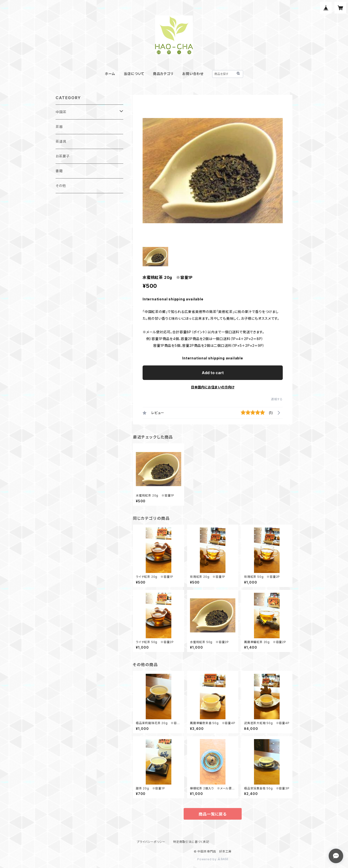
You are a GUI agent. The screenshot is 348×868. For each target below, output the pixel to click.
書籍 (59, 171)
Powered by (213, 859)
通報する (277, 399)
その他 (61, 186)
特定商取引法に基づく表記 (191, 842)
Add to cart (213, 373)
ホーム (110, 74)
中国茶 (61, 112)
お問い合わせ (193, 74)
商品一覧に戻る (213, 814)
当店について (134, 74)
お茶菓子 (63, 156)
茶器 (59, 127)
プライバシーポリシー (151, 842)
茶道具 (61, 141)
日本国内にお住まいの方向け (213, 387)
